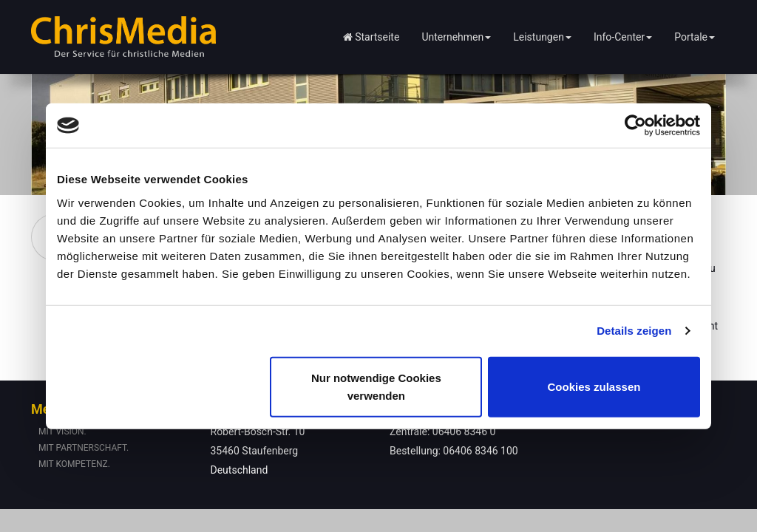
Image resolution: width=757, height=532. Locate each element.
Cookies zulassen (594, 386)
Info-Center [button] (623, 37)
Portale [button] (695, 37)
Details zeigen (634, 331)
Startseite (371, 37)
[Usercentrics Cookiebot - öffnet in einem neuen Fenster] (635, 126)
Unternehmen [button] (456, 37)
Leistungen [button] (542, 37)
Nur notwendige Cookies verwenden (376, 386)
